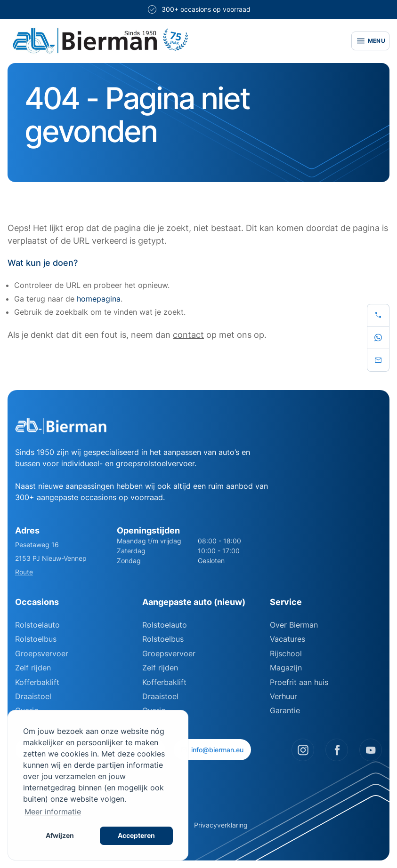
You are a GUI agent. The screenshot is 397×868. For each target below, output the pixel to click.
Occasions (37, 602)
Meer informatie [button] (53, 812)
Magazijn (286, 668)
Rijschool (286, 653)
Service (286, 602)
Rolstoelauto (37, 625)
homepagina (99, 299)
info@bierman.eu (212, 750)
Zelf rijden (33, 668)
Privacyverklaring (221, 825)
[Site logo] (174, 41)
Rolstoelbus (36, 639)
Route (24, 572)
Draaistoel (33, 696)
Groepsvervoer (42, 653)
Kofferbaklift (37, 682)
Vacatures (288, 639)
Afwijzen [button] (60, 835)
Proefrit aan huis (299, 682)
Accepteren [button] (136, 835)
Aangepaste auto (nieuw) (194, 602)
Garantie (285, 710)
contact (188, 335)
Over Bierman (294, 625)
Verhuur (284, 696)
